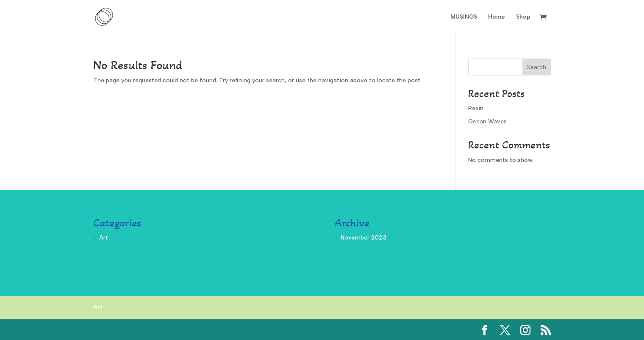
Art (104, 238)
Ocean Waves (487, 121)
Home (497, 17)
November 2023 (364, 238)
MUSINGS (464, 17)
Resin (476, 108)
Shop (523, 17)
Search (537, 67)
